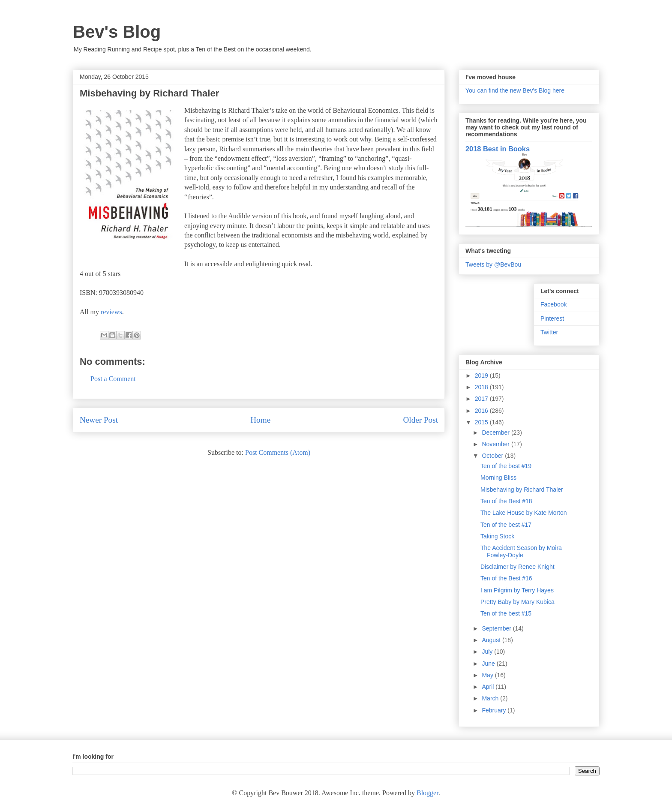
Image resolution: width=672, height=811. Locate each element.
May (488, 675)
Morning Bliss (498, 478)
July (488, 652)
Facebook (553, 304)
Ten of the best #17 (506, 525)
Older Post (420, 420)
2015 (482, 422)
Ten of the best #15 (506, 613)
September (497, 628)
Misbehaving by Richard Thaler (522, 490)
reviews (111, 312)
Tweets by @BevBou (493, 264)
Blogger (427, 793)
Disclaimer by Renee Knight (517, 567)
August (492, 640)
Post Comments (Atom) (278, 452)
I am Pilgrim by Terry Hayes (517, 590)
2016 (482, 411)
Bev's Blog (117, 32)
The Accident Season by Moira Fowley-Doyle (521, 551)
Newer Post (99, 420)
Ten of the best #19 (506, 466)
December (496, 433)
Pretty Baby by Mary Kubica (517, 602)
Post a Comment (113, 379)
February (495, 710)
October (493, 456)
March (491, 698)
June (489, 664)
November (496, 444)
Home (260, 420)
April (489, 687)
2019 (482, 375)
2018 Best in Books (498, 149)
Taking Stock (497, 536)
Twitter (549, 332)
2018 (482, 387)
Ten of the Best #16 (506, 578)
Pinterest (552, 318)
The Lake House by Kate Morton (524, 513)
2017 (482, 399)
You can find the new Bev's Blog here (515, 90)
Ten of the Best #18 (506, 501)
